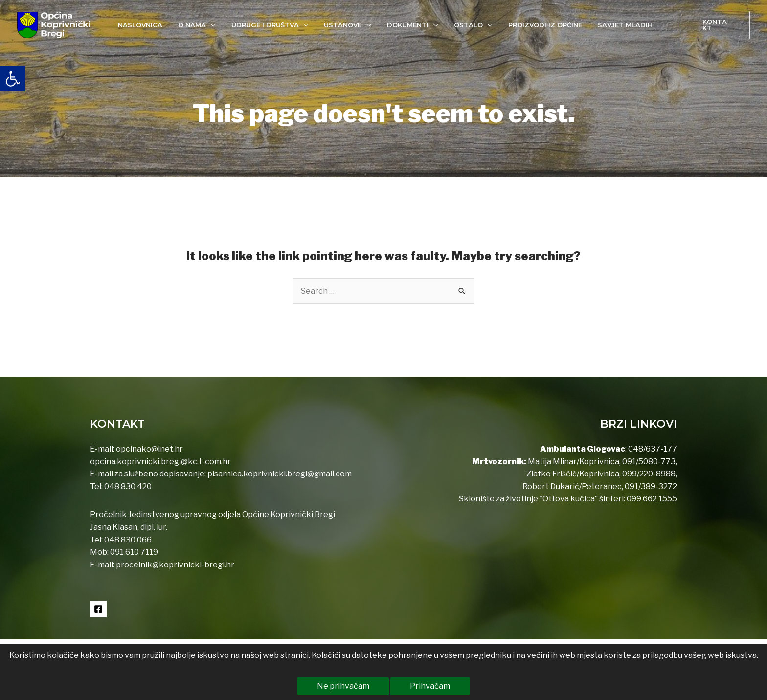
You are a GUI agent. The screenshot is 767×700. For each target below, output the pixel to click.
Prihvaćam (430, 686)
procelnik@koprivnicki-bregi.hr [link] (175, 565)
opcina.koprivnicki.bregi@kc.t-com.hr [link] (160, 462)
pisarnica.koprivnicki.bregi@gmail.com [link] (280, 474)
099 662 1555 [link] (652, 499)
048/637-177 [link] (652, 449)
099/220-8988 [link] (649, 474)
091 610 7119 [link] (134, 552)
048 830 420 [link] (127, 486)
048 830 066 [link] (127, 540)
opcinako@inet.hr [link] (149, 449)
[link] (13, 79)
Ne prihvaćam (343, 686)
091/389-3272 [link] (651, 486)
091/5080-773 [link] (648, 462)
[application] (216, 25)
